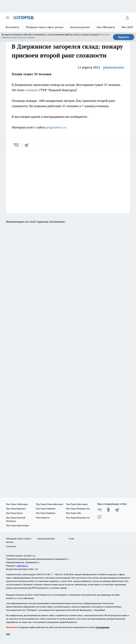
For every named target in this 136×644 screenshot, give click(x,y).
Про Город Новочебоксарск (50, 504)
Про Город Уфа (73, 513)
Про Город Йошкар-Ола (78, 509)
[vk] (17, 145)
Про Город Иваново (46, 509)
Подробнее (100, 610)
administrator (114, 67)
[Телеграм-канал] (117, 510)
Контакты (11, 546)
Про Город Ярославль (77, 504)
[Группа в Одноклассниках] (108, 510)
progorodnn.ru (56, 127)
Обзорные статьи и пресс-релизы (45, 27)
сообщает (32, 90)
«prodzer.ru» (29, 556)
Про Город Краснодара (17, 525)
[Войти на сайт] (127, 18)
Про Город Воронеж (16, 509)
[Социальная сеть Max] (100, 517)
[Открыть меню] (7, 18)
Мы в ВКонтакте (106, 27)
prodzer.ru (32, 581)
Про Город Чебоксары (17, 504)
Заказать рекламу (80, 27)
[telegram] (28, 145)
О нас (71, 539)
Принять (124, 37)
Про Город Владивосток (78, 518)
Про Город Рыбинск (46, 513)
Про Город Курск (14, 513)
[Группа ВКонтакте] (100, 510)
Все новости (12, 27)
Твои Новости (43, 518)
